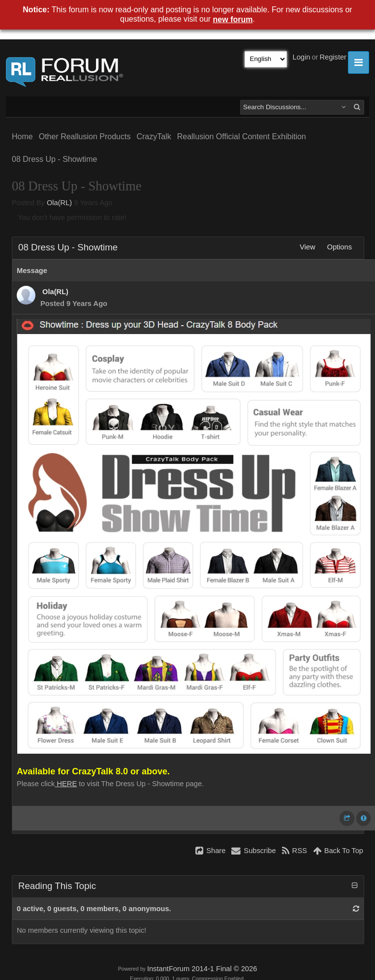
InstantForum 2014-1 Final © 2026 (202, 969)
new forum (233, 19)
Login (302, 57)
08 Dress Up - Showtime (54, 159)
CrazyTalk (154, 137)
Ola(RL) (59, 203)
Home (22, 137)
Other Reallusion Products (85, 137)
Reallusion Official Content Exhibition (242, 137)
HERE (66, 784)
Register (333, 57)
